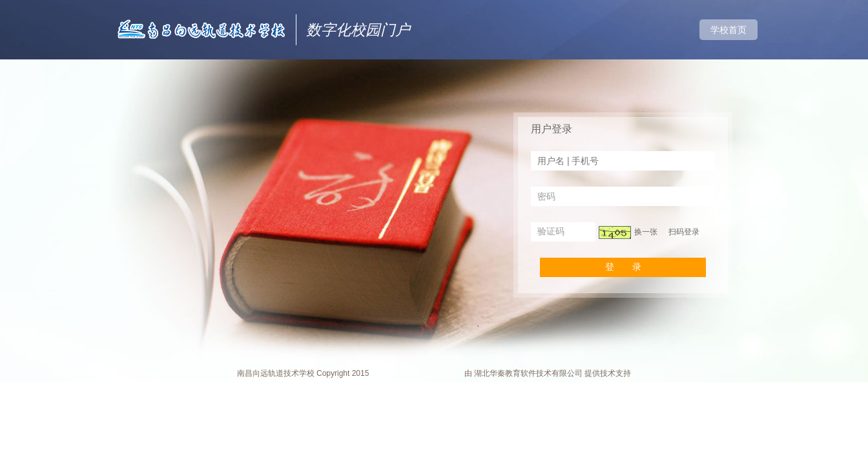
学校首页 (728, 30)
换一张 (646, 232)
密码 (546, 196)
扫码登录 (684, 232)
